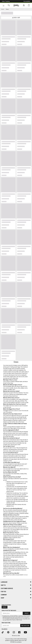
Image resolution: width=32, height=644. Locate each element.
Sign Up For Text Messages (9, 611)
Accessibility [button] (27, 1)
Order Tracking (6, 1)
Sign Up (5, 607)
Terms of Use (23, 618)
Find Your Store (6, 623)
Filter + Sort (16, 18)
